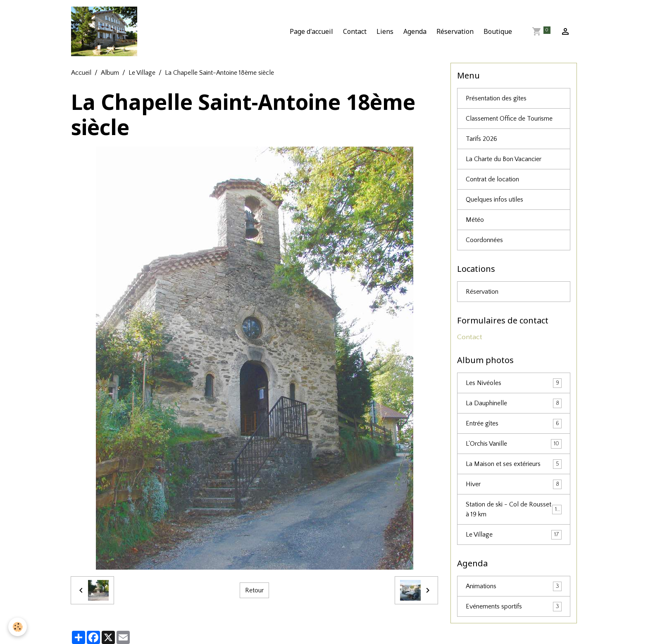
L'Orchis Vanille (514, 444)
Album (110, 73)
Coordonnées (484, 240)
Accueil (81, 73)
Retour (254, 590)
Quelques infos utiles (494, 200)
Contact (355, 31)
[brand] (106, 31)
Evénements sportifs (514, 607)
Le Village (142, 73)
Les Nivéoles (514, 383)
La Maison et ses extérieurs (514, 464)
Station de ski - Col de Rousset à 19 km (514, 509)
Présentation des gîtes (496, 98)
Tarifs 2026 (481, 139)
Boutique (498, 31)
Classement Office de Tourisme (509, 119)
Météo (475, 220)
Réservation (455, 31)
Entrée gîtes (514, 424)
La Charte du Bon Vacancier (504, 159)
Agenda (415, 31)
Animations (514, 586)
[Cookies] (18, 627)
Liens (385, 31)
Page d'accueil (311, 31)
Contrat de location (492, 179)
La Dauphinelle (514, 403)
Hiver (514, 484)
